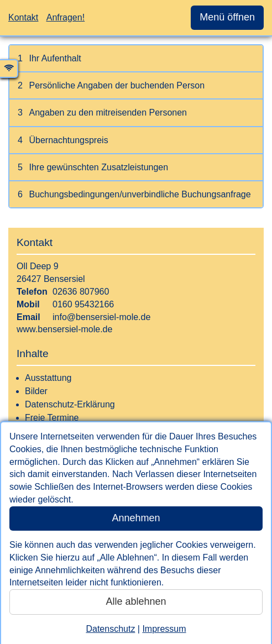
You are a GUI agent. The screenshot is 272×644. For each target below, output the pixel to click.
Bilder (36, 391)
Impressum (164, 629)
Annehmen (136, 518)
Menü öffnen (227, 17)
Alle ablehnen (136, 601)
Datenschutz (110, 629)
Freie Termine (52, 418)
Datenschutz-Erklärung (70, 404)
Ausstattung (48, 378)
